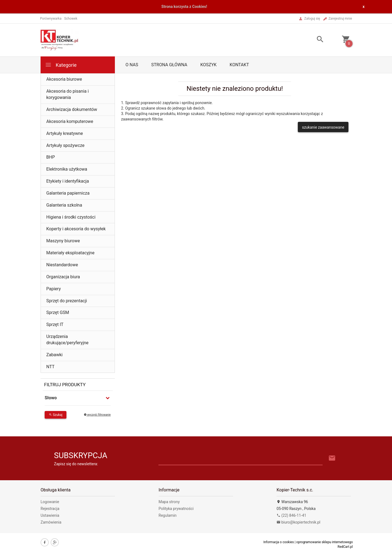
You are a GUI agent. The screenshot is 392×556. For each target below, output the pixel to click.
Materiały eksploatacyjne (70, 253)
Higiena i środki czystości (71, 217)
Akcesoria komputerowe (70, 121)
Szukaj (56, 415)
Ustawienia (50, 515)
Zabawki (54, 355)
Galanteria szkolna (64, 205)
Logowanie (50, 502)
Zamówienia (51, 522)
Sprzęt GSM (58, 312)
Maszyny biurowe (63, 241)
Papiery (53, 289)
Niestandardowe (62, 265)
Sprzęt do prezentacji (67, 301)
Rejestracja (50, 509)
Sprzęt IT (55, 324)
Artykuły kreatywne (65, 133)
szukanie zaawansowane (323, 127)
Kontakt (239, 65)
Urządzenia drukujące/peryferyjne (67, 340)
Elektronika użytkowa (67, 169)
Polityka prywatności (176, 509)
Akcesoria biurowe (64, 79)
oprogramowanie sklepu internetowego (324, 542)
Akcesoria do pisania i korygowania (68, 94)
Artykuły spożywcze (65, 145)
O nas (132, 65)
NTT (50, 367)
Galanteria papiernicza (68, 193)
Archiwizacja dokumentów (72, 109)
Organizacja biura (63, 277)
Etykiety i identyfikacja (68, 181)
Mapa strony (169, 502)
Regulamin (168, 515)
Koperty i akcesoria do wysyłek (76, 229)
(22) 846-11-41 (291, 515)
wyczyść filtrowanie (97, 415)
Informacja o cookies (278, 542)
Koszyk (209, 65)
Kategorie (61, 65)
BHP (50, 157)
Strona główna (169, 65)
